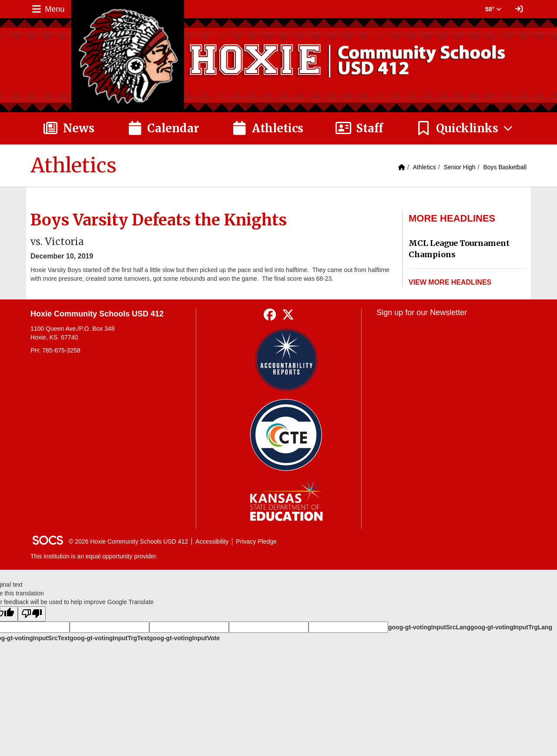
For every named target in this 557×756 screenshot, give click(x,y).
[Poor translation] (32, 614)
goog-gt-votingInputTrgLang (511, 627)
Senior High (459, 167)
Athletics (424, 167)
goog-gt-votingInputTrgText (109, 638)
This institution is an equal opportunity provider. (94, 556)
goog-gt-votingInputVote (185, 638)
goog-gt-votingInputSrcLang (429, 627)
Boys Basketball (505, 167)
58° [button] (493, 9)
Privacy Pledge (256, 541)
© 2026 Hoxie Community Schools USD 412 (128, 541)
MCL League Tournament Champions (459, 249)
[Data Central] (286, 435)
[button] (465, 128)
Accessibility (212, 541)
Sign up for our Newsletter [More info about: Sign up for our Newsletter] (422, 312)
